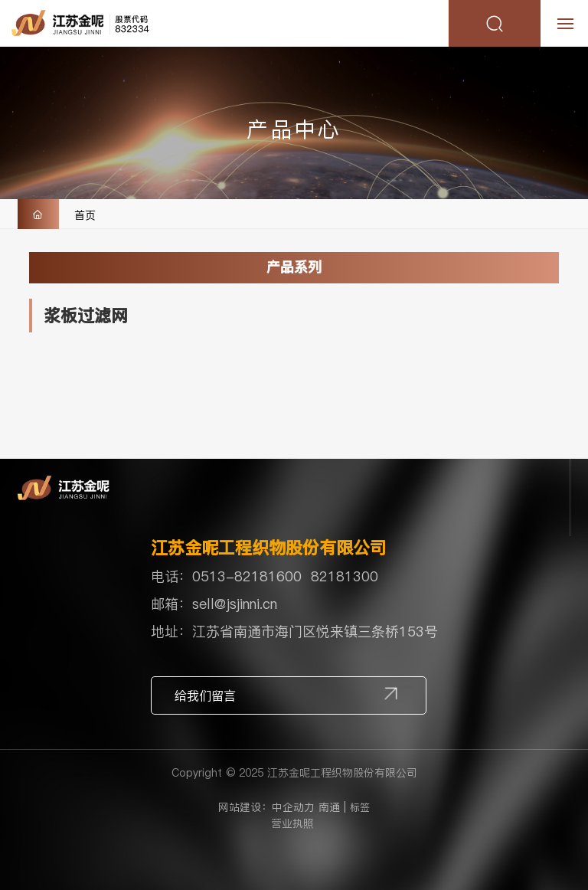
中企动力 (293, 807)
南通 (329, 807)
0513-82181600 (247, 576)
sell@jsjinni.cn (235, 604)
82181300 (345, 576)
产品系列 (294, 267)
